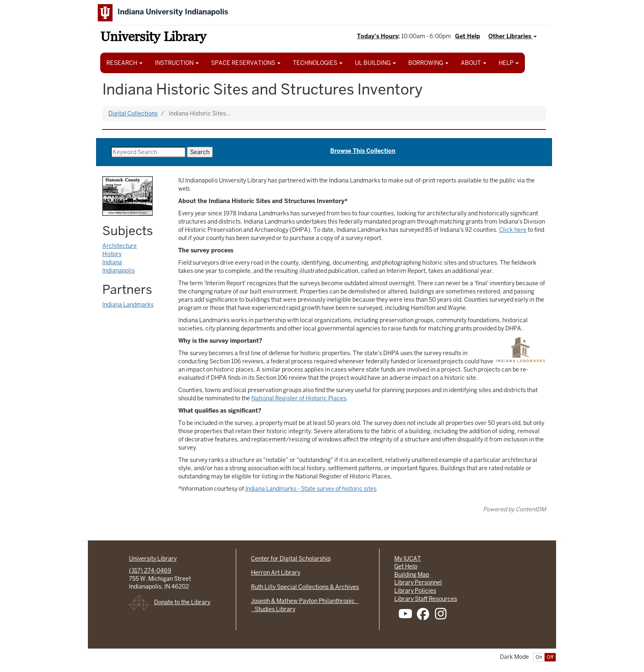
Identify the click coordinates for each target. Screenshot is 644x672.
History (112, 254)
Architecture (120, 246)
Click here (513, 230)
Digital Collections (133, 113)
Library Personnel (418, 582)
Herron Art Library (276, 573)
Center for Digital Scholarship (291, 559)
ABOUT (474, 63)
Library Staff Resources (426, 599)
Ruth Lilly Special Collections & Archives (305, 587)
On (539, 657)
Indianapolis (118, 270)
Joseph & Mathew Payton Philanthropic (305, 601)
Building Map (412, 575)
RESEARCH (124, 63)
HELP (509, 63)
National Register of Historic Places (299, 398)
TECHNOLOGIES (318, 63)
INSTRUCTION (177, 63)
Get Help (468, 36)
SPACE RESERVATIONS (246, 63)
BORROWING (428, 63)
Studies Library (273, 609)
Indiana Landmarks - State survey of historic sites (311, 489)
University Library (153, 38)
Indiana (112, 262)
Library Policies (415, 591)
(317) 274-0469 (150, 570)
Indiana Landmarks (128, 305)
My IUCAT (408, 559)
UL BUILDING (375, 63)
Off (550, 657)
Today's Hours (377, 36)
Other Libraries (513, 36)
